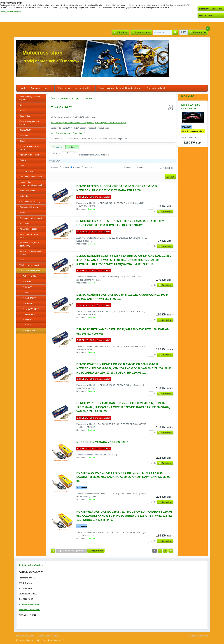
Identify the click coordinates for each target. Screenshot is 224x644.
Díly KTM (24, 136)
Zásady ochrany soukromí (48, 636)
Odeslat (170, 177)
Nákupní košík (199, 32)
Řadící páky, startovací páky (29, 236)
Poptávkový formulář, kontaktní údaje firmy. (120, 88)
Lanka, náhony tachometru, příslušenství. (31, 184)
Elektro (23, 160)
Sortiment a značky (40, 88)
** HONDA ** (28, 303)
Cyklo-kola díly (26, 116)
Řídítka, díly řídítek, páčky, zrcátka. (31, 253)
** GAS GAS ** (29, 298)
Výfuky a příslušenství (29, 265)
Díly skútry (24, 141)
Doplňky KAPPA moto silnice (29, 148)
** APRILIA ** (28, 282)
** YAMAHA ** (29, 331)
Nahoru (53, 551)
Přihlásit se (122, 32)
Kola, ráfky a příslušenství (31, 177)
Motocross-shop (43, 53)
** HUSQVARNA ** (31, 309)
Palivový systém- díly (29, 207)
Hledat (175, 32)
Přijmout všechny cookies (211, 9)
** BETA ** (27, 287)
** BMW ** (27, 292)
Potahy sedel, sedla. (28, 229)
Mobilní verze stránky (198, 636)
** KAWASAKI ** (30, 314)
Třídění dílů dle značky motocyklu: (74, 88)
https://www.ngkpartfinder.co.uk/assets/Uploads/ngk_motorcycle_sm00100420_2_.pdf (88, 123)
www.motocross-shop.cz (30, 610)
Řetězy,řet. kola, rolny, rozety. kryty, (29, 244)
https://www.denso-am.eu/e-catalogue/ (68, 133)
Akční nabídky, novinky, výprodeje (30, 98)
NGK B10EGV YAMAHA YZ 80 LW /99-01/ (103, 442)
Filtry (22, 166)
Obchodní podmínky (157, 88)
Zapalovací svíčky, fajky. (30, 271)
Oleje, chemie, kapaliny (30, 202)
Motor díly (24, 196)
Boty (21, 105)
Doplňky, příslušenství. (29, 155)
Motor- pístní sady (27, 191)
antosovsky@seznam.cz (30, 604)
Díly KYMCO (25, 130)
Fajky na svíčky (29, 276)
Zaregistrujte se (143, 32)
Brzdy (22, 111)
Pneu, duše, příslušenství (31, 218)
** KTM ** (27, 320)
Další (171, 551)
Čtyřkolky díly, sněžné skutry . (29, 123)
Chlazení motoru (27, 171)
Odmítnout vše (206, 15)
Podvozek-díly (26, 223)
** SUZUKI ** (28, 325)
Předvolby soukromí (25, 636)
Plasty (22, 212)
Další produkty (96, 551)
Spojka (22, 260)
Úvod (22, 88)
